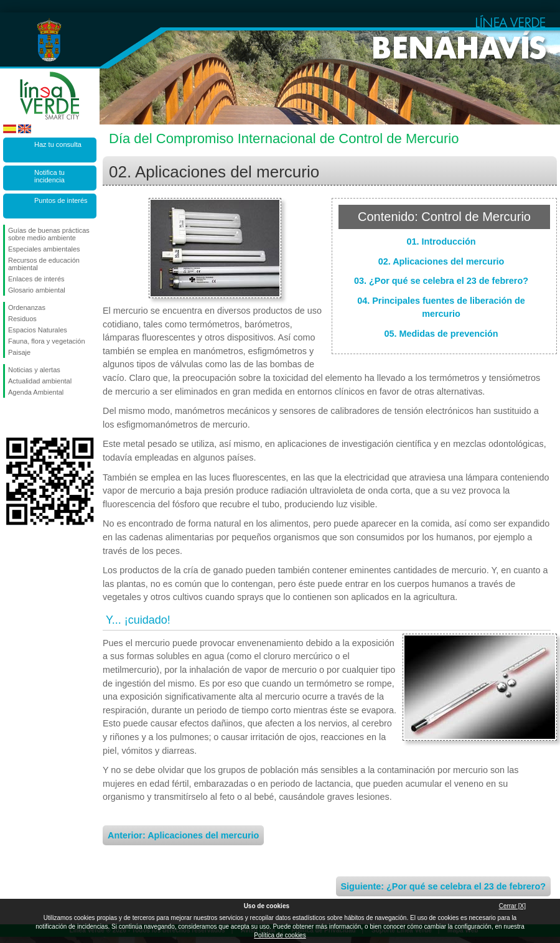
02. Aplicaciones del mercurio (441, 261)
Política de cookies (280, 935)
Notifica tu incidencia (49, 176)
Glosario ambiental (37, 290)
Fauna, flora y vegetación (47, 341)
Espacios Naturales (38, 330)
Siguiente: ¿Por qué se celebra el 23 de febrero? (444, 886)
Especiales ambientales (44, 249)
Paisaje (19, 352)
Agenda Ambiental (36, 392)
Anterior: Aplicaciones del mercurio (183, 835)
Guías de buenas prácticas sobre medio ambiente (49, 234)
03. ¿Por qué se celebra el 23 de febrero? (441, 281)
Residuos (22, 319)
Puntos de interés (61, 200)
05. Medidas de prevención (441, 334)
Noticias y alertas (34, 370)
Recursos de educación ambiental (44, 264)
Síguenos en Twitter (31, 418)
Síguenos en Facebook (11, 418)
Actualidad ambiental (40, 381)
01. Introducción (441, 242)
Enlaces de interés (36, 279)
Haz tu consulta (58, 144)
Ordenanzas (27, 307)
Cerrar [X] (512, 906)
